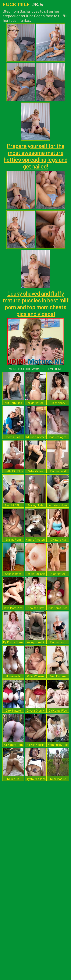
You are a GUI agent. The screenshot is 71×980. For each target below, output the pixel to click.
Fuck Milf (23, 4)
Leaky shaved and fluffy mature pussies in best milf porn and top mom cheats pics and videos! (36, 304)
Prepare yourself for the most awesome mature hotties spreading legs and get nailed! (35, 156)
